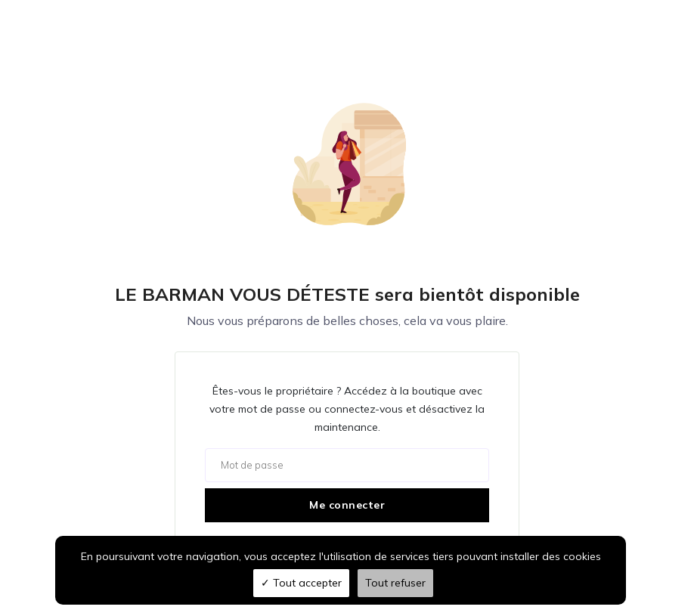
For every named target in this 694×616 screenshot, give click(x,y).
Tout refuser (395, 583)
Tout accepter (301, 583)
